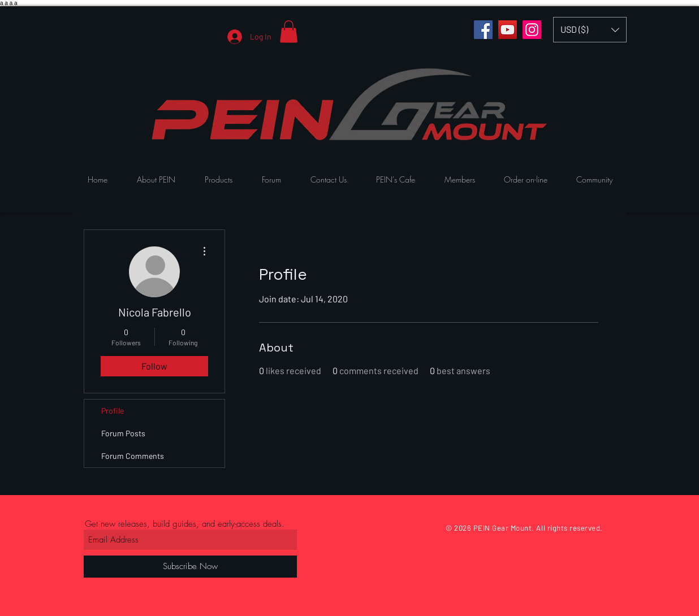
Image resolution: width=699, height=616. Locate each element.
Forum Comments (133, 456)
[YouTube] (508, 30)
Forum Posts (123, 433)
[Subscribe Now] (190, 567)
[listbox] (590, 30)
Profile (113, 411)
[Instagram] (532, 30)
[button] (289, 31)
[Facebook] (483, 30)
